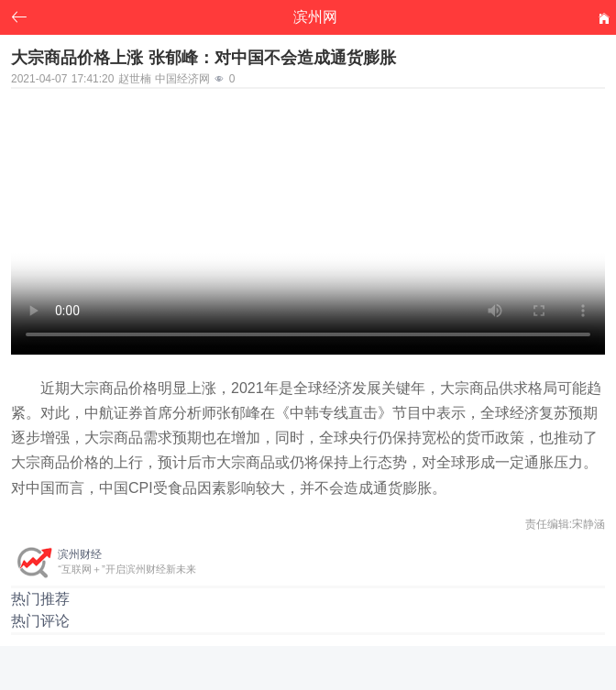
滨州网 (315, 17)
